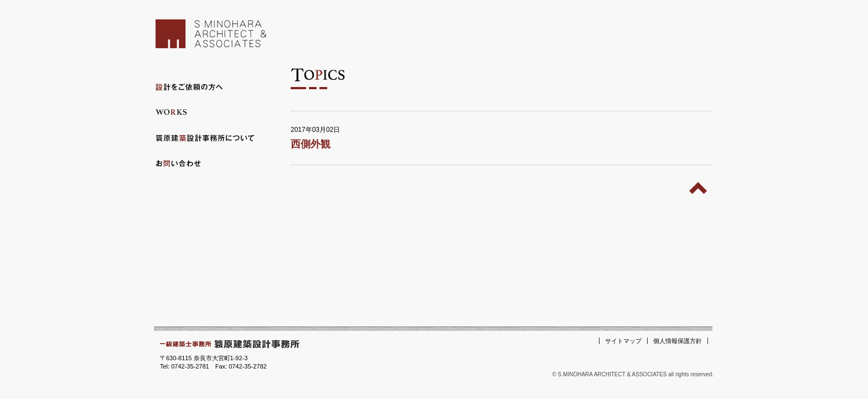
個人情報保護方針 (678, 341)
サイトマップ (623, 341)
